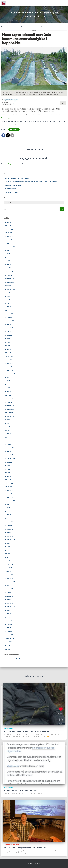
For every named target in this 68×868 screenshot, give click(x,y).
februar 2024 (9, 314)
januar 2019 (8, 526)
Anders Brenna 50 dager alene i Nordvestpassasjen (25, 848)
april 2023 (8, 349)
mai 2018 (8, 554)
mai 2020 (8, 473)
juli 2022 (7, 381)
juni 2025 (8, 257)
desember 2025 (10, 236)
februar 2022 (9, 399)
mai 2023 (8, 346)
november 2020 (10, 451)
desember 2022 (10, 363)
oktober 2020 (9, 455)
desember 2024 (10, 279)
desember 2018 (10, 529)
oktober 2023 (9, 328)
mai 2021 (8, 430)
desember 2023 (10, 321)
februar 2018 (9, 564)
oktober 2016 (9, 603)
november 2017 (10, 575)
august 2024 (9, 293)
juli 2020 (7, 466)
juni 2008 (8, 646)
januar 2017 (8, 593)
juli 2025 (7, 254)
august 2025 (9, 250)
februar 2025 (9, 272)
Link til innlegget (6, 118)
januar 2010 (8, 631)
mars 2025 (8, 268)
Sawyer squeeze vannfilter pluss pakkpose (18, 178)
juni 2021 (8, 427)
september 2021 (10, 416)
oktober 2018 (9, 536)
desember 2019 (10, 490)
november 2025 (10, 240)
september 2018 (10, 540)
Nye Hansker (20, 659)
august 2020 (9, 462)
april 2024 (8, 307)
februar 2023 (9, 356)
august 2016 (9, 610)
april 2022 (8, 391)
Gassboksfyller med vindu (13, 185)
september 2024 (10, 289)
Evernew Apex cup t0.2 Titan (13, 192)
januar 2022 (8, 402)
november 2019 (10, 494)
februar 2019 (9, 522)
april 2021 (8, 434)
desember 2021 (10, 406)
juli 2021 (7, 423)
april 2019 (8, 515)
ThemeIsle (39, 864)
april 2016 (8, 614)
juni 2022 (8, 384)
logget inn (11, 164)
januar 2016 (8, 624)
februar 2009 (9, 635)
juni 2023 (8, 342)
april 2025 (8, 265)
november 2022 (10, 367)
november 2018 (10, 533)
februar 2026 (9, 229)
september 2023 (10, 332)
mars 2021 (8, 437)
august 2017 (9, 586)
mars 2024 (8, 310)
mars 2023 (8, 353)
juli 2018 (7, 547)
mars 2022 (8, 395)
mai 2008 (8, 649)
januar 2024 (8, 317)
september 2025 (10, 247)
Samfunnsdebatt (14, 129)
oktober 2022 (9, 370)
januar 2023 (8, 360)
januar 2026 (8, 233)
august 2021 (9, 420)
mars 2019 (8, 519)
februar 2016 (9, 621)
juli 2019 (7, 508)
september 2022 (10, 374)
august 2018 (9, 543)
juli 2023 (7, 339)
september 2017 (10, 582)
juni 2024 (8, 300)
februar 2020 (9, 483)
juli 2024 (7, 296)
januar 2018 (8, 568)
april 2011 (8, 628)
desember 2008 (10, 638)
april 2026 (8, 222)
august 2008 (9, 642)
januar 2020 (8, 487)
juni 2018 (8, 550)
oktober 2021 (9, 413)
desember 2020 (10, 448)
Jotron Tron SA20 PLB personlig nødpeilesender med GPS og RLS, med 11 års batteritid (31, 182)
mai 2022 (8, 388)
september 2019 (10, 501)
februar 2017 (9, 589)
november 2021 (10, 409)
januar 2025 (8, 275)
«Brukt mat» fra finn (11, 189)
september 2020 (10, 458)
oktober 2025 (9, 243)
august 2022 (9, 377)
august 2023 (9, 335)
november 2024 (10, 282)
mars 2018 (8, 561)
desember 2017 (10, 571)
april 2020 (8, 476)
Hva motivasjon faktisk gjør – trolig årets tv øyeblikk (27, 731)
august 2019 (9, 504)
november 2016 (10, 600)
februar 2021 (9, 441)
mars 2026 (8, 226)
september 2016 (10, 607)
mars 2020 (8, 480)
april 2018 (8, 557)
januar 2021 (8, 444)
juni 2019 (8, 511)
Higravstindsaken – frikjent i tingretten (21, 790)
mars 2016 (8, 617)
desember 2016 (10, 596)
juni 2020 (8, 469)
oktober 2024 (9, 286)
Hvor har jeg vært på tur (12, 845)
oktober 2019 (9, 497)
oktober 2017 (9, 579)
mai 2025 (8, 261)
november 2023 (10, 324)
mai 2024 (8, 303)
